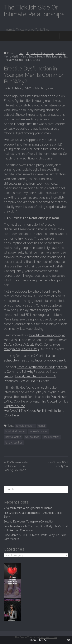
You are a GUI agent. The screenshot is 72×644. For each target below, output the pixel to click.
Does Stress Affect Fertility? (57, 464)
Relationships (54, 57)
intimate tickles (39, 431)
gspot (42, 426)
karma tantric (13, 437)
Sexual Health (23, 60)
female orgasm (25, 426)
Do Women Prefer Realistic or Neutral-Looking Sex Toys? (16, 466)
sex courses (32, 437)
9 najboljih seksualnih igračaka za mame (28, 508)
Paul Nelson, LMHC (19, 88)
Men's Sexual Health (33, 57)
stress (36, 60)
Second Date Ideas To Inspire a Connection (29, 522)
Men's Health (12, 57)
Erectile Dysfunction (42, 53)
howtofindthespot (15, 431)
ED (27, 53)
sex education (51, 437)
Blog (22, 53)
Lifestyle (60, 53)
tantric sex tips (14, 443)
